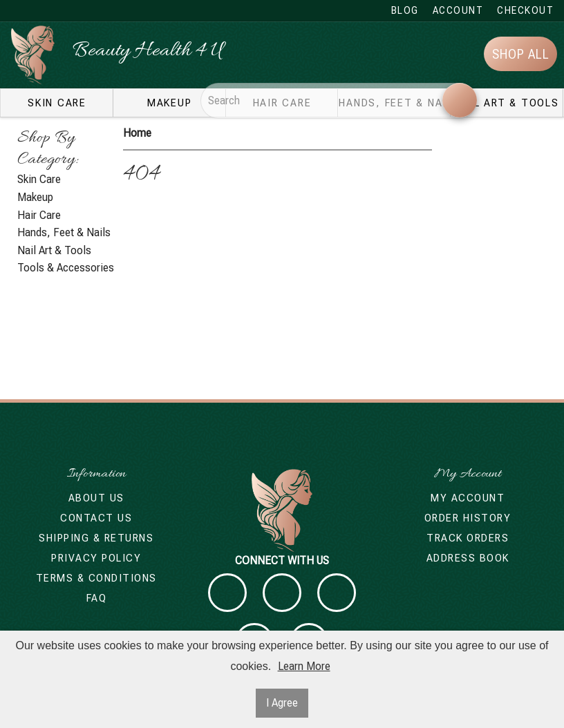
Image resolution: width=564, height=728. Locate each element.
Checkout (525, 10)
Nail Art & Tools (507, 103)
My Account (468, 498)
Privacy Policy (96, 558)
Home (137, 133)
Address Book (468, 558)
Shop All (521, 54)
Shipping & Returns (96, 538)
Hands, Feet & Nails (64, 232)
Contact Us (96, 518)
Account (458, 10)
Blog (405, 10)
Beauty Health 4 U (148, 52)
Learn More (304, 666)
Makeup (170, 103)
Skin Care (57, 103)
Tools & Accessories (66, 268)
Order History (468, 518)
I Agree (282, 703)
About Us (96, 498)
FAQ (97, 598)
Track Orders (468, 538)
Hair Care (39, 215)
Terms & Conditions (96, 578)
